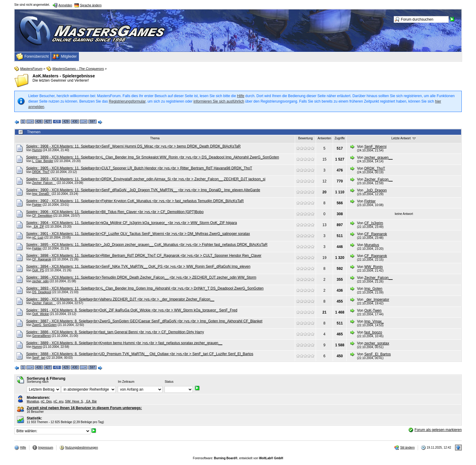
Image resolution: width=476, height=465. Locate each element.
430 (75, 122)
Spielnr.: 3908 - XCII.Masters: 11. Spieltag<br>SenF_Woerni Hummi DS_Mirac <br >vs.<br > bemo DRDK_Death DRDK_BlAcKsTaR (133, 146)
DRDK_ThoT (41, 172)
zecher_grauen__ (378, 158)
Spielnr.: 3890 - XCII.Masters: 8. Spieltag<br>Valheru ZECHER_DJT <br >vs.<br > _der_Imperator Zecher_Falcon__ (120, 299)
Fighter (37, 205)
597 (92, 122)
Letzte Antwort (404, 138)
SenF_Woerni (375, 147)
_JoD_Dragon (376, 190)
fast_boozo (373, 332)
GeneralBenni (41, 336)
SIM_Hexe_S (74, 401)
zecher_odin (40, 281)
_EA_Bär (91, 401)
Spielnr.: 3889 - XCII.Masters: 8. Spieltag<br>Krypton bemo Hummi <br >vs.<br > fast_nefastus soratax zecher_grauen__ (124, 343)
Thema (155, 138)
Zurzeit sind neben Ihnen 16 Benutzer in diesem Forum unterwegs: (84, 408)
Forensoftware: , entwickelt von (238, 458)
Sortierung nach (38, 382)
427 (48, 122)
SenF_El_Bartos (377, 354)
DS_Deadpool (42, 292)
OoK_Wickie (41, 314)
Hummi (37, 150)
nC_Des (46, 401)
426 (39, 122)
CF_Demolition (42, 216)
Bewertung (305, 138)
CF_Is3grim (374, 223)
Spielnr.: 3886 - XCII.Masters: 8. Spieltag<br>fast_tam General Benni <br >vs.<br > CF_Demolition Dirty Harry (115, 332)
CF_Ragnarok (376, 234)
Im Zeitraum (126, 382)
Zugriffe (340, 138)
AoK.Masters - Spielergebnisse (64, 76)
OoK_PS (38, 270)
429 (66, 122)
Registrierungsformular (127, 101)
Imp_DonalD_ (41, 194)
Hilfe (241, 96)
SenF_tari (39, 358)
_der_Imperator (377, 300)
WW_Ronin (374, 267)
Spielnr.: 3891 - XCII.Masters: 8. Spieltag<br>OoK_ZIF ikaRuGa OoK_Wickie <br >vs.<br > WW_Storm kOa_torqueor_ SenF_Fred (132, 310)
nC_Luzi (38, 238)
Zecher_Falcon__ (44, 183)
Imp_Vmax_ (374, 321)
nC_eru (58, 401)
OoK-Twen (373, 311)
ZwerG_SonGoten (44, 325)
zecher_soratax (377, 343)
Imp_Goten (373, 289)
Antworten (324, 138)
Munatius (372, 245)
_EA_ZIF (38, 227)
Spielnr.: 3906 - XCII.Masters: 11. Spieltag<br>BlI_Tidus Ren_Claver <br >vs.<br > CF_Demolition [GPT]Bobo (115, 212)
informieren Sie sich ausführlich (219, 101)
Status (169, 382)
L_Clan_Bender (43, 161)
